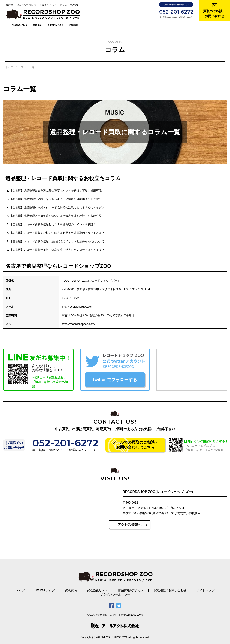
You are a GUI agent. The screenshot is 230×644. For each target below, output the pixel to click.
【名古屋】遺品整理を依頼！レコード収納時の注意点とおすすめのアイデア (57, 202)
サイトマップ (197, 585)
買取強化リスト (92, 12)
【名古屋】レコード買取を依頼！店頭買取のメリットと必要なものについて (57, 236)
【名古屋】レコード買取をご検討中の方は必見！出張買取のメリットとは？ (57, 228)
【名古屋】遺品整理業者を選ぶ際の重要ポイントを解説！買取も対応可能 (56, 185)
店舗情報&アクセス (128, 585)
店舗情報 (110, 12)
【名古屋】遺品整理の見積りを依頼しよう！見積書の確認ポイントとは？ (56, 194)
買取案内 (74, 12)
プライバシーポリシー (115, 589)
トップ (9, 62)
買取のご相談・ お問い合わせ (214, 14)
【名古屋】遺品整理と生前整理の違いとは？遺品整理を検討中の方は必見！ (57, 211)
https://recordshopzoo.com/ (78, 319)
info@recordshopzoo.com (77, 301)
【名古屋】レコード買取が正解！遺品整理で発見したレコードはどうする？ (57, 245)
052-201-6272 (176, 12)
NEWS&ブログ (57, 12)
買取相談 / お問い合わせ (164, 585)
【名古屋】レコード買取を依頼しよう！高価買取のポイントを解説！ (53, 219)
